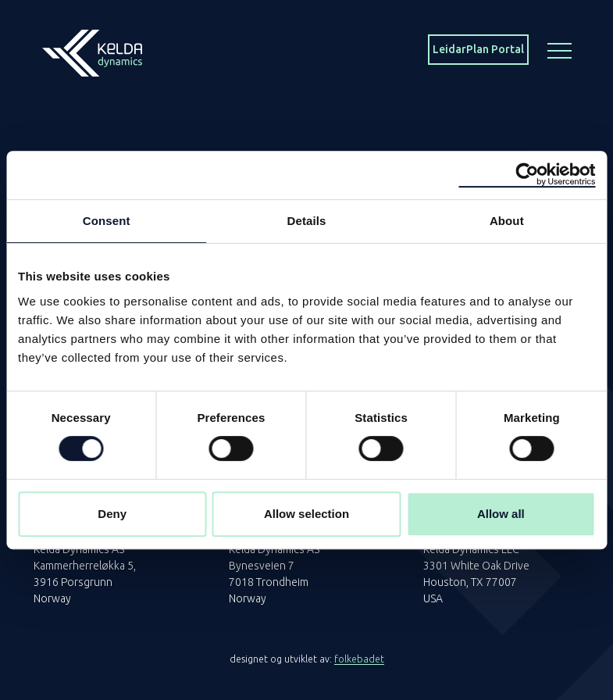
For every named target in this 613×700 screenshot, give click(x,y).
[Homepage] (92, 48)
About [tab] (507, 221)
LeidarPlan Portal (478, 49)
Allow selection (306, 514)
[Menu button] (560, 50)
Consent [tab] (107, 221)
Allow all (501, 514)
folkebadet (359, 659)
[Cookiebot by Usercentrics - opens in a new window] (527, 175)
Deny (112, 514)
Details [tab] (307, 221)
